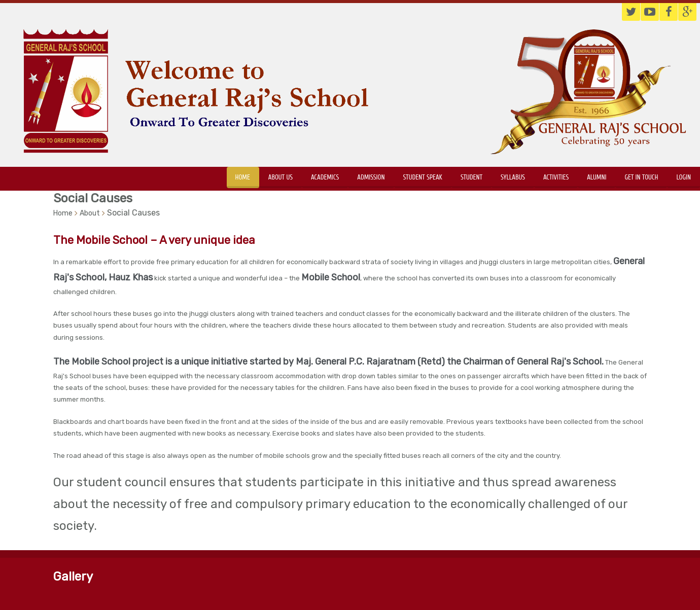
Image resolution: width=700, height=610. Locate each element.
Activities (556, 177)
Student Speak (423, 177)
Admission (371, 177)
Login (684, 177)
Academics (325, 177)
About (90, 213)
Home (243, 177)
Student (471, 177)
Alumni (597, 177)
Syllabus (513, 177)
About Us (281, 177)
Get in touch (641, 177)
